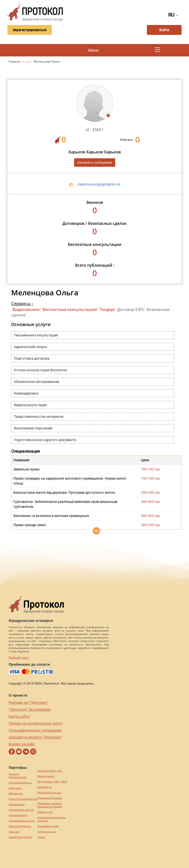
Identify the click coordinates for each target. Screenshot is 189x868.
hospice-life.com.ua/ (49, 792)
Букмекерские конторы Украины (51, 819)
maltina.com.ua (47, 832)
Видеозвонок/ (27, 309)
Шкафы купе (45, 812)
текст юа (14, 832)
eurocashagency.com (50, 771)
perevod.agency (18, 815)
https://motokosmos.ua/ (23, 799)
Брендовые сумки (48, 826)
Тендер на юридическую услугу (36, 723)
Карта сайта (19, 716)
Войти (164, 30)
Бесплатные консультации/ (70, 309)
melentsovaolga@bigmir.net (99, 184)
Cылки (41, 837)
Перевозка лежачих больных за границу (50, 805)
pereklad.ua (44, 787)
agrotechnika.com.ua (21, 810)
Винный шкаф (46, 776)
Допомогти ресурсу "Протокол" (35, 737)
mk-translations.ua (20, 826)
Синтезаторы (17, 804)
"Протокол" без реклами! (30, 709)
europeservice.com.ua (22, 821)
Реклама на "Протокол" (28, 702)
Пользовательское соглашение (35, 730)
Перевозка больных (50, 798)
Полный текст (19, 657)
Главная (15, 61)
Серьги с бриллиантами (18, 775)
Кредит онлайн (22, 744)
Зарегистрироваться (29, 30)
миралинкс (15, 788)
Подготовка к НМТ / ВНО (52, 782)
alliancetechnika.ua (20, 783)
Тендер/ (107, 309)
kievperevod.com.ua (21, 837)
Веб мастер (16, 793)
